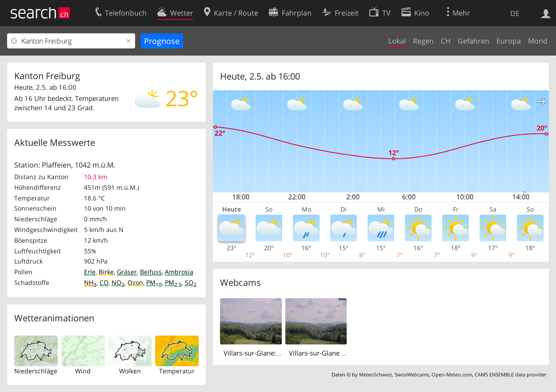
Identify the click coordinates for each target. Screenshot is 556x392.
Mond (538, 41)
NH (90, 282)
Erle (90, 272)
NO (118, 282)
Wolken (130, 371)
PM (154, 282)
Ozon (135, 282)
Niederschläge (36, 371)
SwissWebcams (412, 374)
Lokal (397, 41)
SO (191, 282)
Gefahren (474, 41)
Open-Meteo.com (452, 374)
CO (104, 282)
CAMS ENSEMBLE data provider (510, 374)
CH (446, 41)
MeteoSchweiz (376, 374)
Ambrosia (179, 272)
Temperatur (177, 371)
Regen (423, 41)
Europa (509, 41)
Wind (83, 371)
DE (515, 13)
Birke (106, 272)
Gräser (127, 272)
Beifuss (151, 272)
